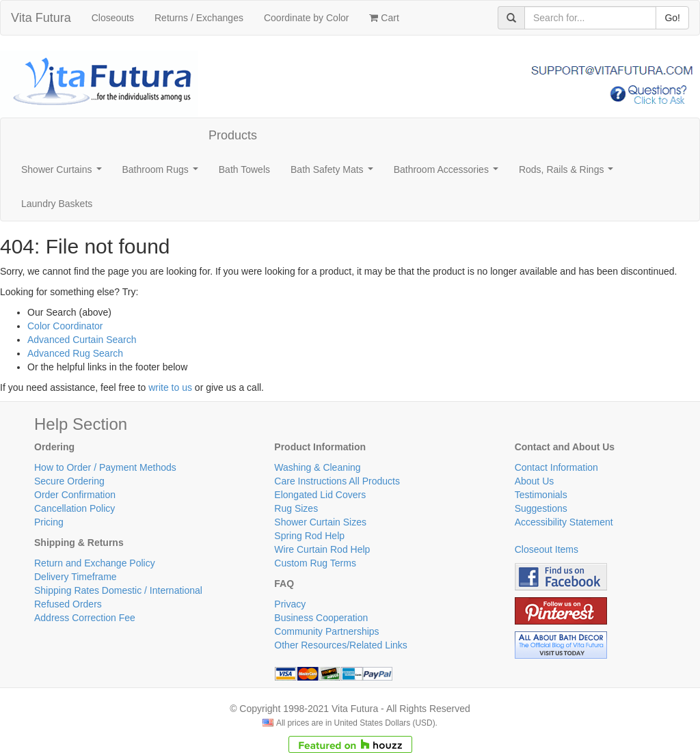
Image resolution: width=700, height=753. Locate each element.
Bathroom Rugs (163, 173)
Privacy (290, 604)
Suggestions (541, 508)
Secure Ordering (69, 481)
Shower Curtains (64, 173)
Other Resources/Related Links (341, 645)
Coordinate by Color (307, 18)
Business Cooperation (321, 618)
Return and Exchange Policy (95, 563)
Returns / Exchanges (199, 18)
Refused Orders (68, 604)
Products (233, 135)
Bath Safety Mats (334, 173)
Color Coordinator (65, 326)
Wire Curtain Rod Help (322, 549)
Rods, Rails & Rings (569, 173)
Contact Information (556, 467)
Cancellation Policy (75, 508)
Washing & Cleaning (317, 467)
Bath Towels (244, 169)
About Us (535, 481)
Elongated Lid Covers (320, 495)
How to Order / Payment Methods (105, 467)
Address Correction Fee (85, 618)
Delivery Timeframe (76, 577)
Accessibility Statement (564, 522)
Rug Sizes (296, 508)
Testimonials (541, 495)
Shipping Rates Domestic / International (118, 590)
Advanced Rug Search (75, 353)
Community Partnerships (326, 631)
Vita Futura (41, 18)
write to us (170, 387)
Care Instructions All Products (337, 481)
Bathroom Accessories (449, 173)
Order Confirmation (75, 495)
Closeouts (113, 18)
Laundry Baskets (57, 204)
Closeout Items (547, 549)
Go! (672, 18)
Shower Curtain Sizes (320, 522)
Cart (384, 18)
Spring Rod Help (309, 536)
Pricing (49, 522)
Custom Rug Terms (315, 563)
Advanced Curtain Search (82, 340)
